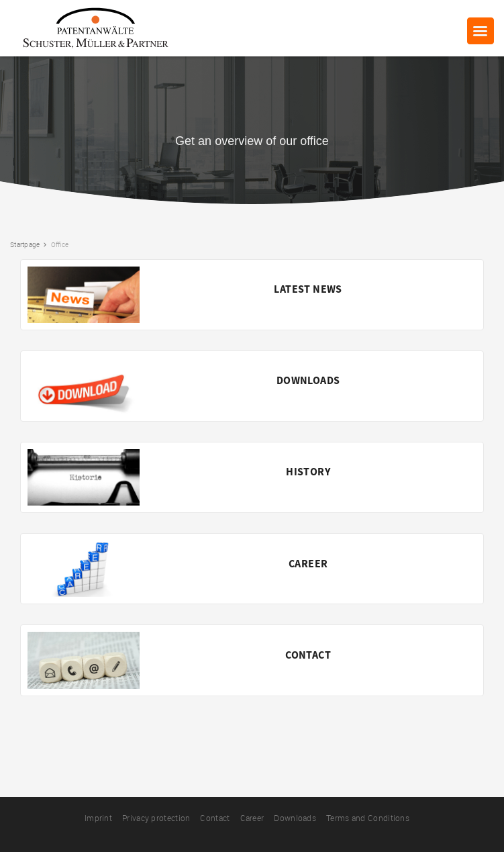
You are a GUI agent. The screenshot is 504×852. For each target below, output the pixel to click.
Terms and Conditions (368, 818)
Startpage (25, 245)
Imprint (98, 818)
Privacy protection (156, 818)
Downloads (295, 818)
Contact (215, 818)
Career (252, 818)
